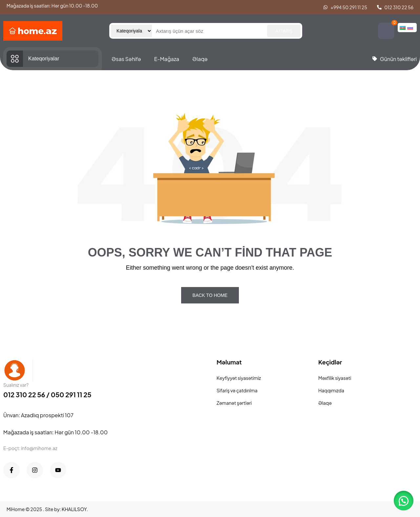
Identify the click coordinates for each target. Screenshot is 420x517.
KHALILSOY (74, 509)
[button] (404, 501)
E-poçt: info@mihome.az (30, 448)
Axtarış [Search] (284, 31)
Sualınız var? (16, 385)
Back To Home (210, 295)
